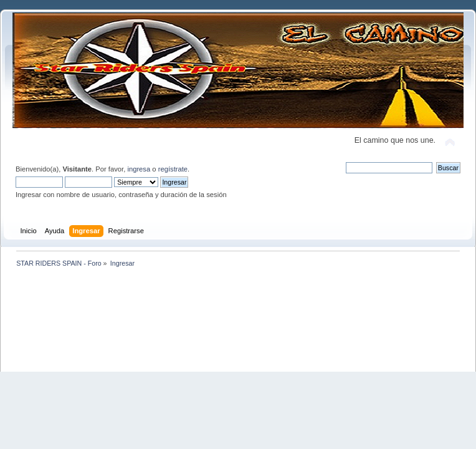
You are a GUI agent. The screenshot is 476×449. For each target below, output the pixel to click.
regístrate (173, 169)
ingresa (139, 169)
